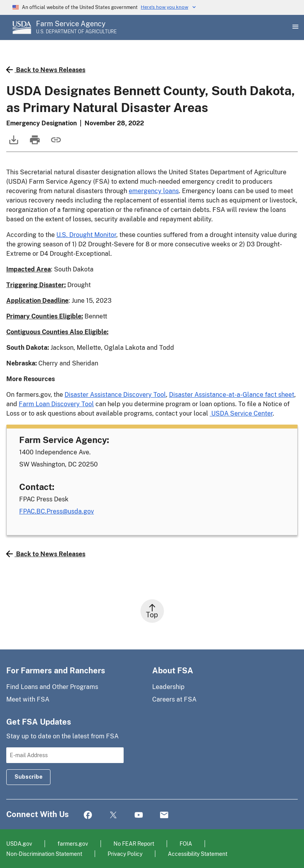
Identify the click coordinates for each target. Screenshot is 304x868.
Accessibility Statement (198, 854)
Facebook (88, 815)
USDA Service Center (241, 413)
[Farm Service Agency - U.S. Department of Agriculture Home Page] (76, 27)
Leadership (168, 687)
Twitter (113, 815)
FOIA (186, 844)
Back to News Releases (46, 70)
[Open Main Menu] (295, 27)
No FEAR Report (134, 844)
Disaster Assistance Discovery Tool (115, 395)
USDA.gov (19, 844)
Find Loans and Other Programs (52, 687)
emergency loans (154, 191)
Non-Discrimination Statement (44, 854)
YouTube (139, 815)
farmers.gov (73, 844)
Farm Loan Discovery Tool (56, 404)
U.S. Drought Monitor (86, 235)
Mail (164, 815)
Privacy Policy (125, 854)
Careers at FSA (174, 699)
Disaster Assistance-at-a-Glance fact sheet (232, 395)
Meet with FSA (28, 699)
